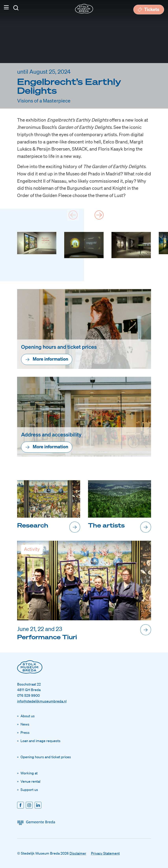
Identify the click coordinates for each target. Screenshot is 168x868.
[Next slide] (99, 215)
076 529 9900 (28, 695)
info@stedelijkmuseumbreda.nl (42, 701)
